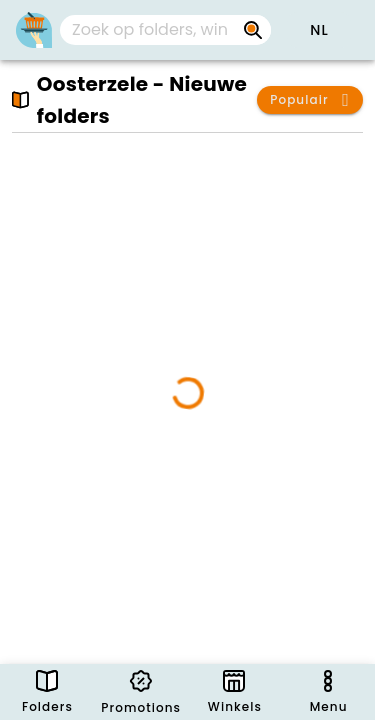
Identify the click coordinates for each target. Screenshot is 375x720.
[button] (319, 30)
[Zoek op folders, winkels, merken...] (253, 30)
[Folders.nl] (34, 30)
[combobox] (165, 30)
